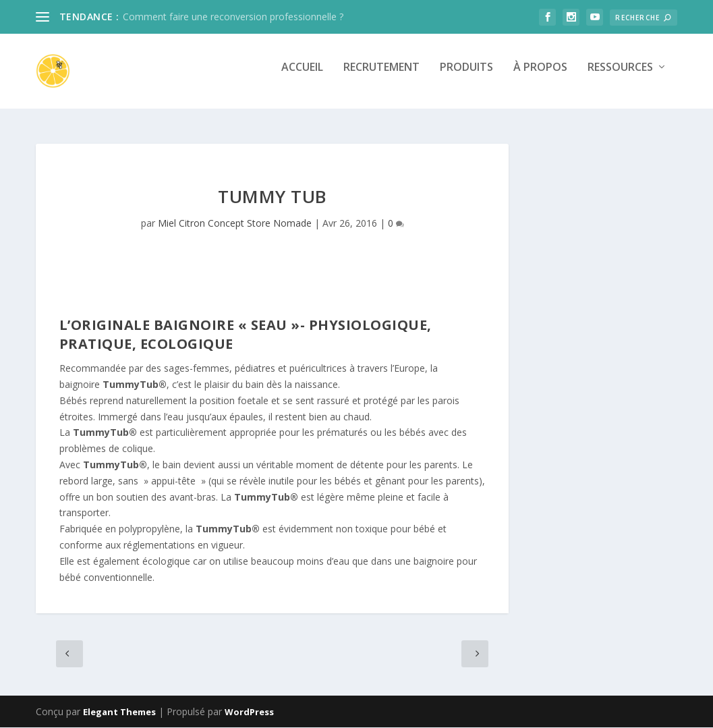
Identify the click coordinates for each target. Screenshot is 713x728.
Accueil (302, 77)
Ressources (620, 77)
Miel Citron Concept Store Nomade (235, 224)
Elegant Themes (119, 712)
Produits (466, 77)
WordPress (249, 712)
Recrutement (381, 77)
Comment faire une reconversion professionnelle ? (233, 17)
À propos (540, 77)
